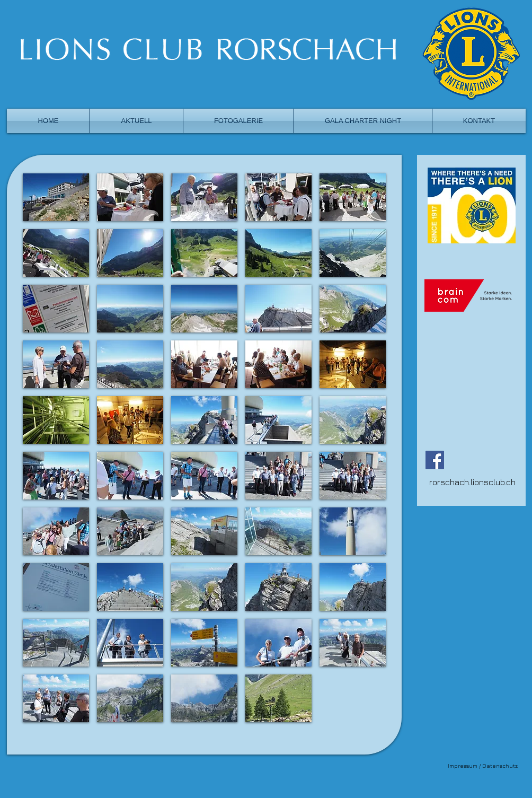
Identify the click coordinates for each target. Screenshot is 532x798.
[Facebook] (435, 460)
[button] (56, 197)
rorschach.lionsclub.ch (472, 482)
